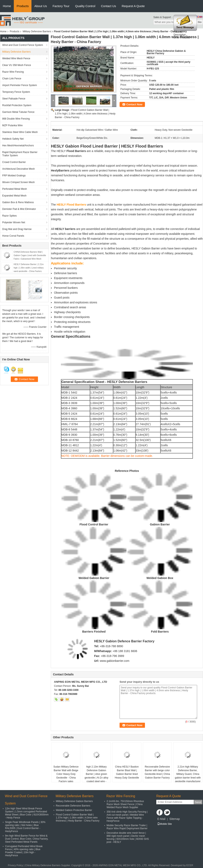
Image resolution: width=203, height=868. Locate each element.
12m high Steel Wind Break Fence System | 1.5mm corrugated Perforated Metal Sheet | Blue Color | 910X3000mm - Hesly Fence (27, 813)
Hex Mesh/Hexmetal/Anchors (18, 146)
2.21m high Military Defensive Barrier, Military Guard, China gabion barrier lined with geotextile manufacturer (188, 774)
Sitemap (174, 819)
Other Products (182, 40)
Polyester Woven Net (14, 222)
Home (7, 6)
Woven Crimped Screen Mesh (18, 182)
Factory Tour (61, 6)
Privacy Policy (16, 865)
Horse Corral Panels (13, 236)
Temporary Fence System (16, 92)
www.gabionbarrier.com (115, 661)
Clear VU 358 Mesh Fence (17, 65)
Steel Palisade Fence (14, 99)
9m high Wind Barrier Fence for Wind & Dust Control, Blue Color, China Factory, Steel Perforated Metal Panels (27, 839)
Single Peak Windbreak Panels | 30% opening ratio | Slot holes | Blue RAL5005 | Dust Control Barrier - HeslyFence (25, 827)
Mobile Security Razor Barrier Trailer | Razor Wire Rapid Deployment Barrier (127, 827)
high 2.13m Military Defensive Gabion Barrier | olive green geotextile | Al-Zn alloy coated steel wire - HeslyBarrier (96, 776)
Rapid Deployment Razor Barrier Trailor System (20, 154)
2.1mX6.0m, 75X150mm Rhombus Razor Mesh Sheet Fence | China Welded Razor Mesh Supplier (125, 804)
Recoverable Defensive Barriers (73, 806)
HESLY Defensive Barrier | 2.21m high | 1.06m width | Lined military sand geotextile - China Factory (29, 268)
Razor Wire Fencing (13, 72)
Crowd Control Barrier (14, 162)
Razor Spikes (9, 216)
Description (180, 37)
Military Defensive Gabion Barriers (74, 801)
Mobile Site (165, 824)
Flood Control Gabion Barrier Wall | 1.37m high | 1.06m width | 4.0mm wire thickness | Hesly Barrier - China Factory (85, 114)
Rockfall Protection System (17, 105)
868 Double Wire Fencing (16, 119)
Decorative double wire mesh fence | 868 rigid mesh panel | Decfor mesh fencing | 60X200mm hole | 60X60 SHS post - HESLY (128, 837)
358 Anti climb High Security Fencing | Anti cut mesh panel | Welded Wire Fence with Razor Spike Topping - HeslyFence (127, 816)
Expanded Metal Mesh (14, 196)
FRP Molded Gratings (14, 176)
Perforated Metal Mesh (15, 189)
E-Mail (161, 819)
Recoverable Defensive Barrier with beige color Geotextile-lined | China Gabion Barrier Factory (157, 772)
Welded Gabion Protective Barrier (74, 810)
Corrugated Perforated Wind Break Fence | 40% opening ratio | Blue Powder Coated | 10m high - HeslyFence (24, 851)
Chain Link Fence (12, 79)
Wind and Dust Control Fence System (23, 45)
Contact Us (108, 6)
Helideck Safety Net (13, 139)
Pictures (178, 34)
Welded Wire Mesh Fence (16, 58)
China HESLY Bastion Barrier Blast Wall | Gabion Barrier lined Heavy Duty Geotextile (127, 772)
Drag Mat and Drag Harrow (17, 229)
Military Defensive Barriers (37, 31)
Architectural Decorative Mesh (18, 169)
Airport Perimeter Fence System (20, 85)
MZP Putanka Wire (12, 125)
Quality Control (85, 6)
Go (200, 22)
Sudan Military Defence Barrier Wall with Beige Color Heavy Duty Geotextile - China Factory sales (66, 774)
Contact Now (134, 104)
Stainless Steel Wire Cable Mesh (20, 132)
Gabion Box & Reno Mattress (18, 202)
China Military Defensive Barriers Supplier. (48, 865)
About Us (41, 6)
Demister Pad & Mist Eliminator (19, 209)
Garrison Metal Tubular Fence (18, 112)
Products (23, 6)
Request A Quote (133, 6)
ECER (190, 865)
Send (198, 802)
